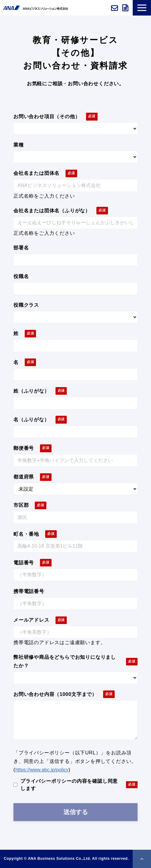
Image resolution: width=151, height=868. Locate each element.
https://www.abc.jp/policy (42, 770)
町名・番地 (26, 534)
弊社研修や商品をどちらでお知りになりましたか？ (65, 661)
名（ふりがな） (31, 420)
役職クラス (26, 305)
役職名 (21, 276)
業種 (19, 145)
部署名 (21, 248)
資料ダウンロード (126, 8)
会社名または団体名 (36, 173)
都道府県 (24, 477)
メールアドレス (31, 620)
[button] (142, 8)
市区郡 (21, 505)
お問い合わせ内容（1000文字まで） (55, 694)
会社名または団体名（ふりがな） (52, 211)
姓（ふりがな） (31, 391)
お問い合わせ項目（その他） (47, 116)
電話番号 (24, 563)
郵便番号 (24, 448)
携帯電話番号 (29, 591)
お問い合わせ (115, 8)
